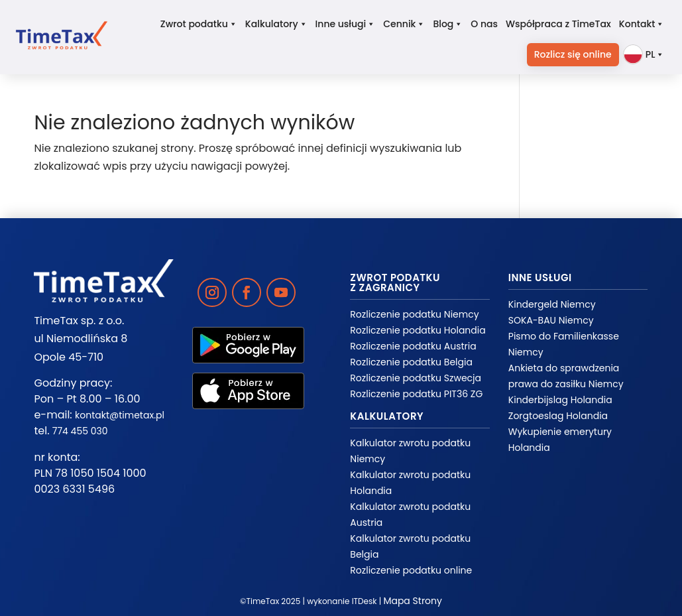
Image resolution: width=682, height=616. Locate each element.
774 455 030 (80, 431)
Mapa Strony (413, 601)
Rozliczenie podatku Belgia (411, 362)
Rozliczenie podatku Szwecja (416, 378)
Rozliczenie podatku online (411, 570)
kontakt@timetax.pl (120, 415)
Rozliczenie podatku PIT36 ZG (416, 394)
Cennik (404, 24)
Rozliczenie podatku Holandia (418, 330)
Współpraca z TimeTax (558, 24)
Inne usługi (346, 24)
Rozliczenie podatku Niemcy (414, 314)
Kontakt (642, 24)
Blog (448, 24)
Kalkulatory (276, 24)
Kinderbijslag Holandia (560, 400)
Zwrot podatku (199, 24)
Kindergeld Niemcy (552, 304)
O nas (484, 24)
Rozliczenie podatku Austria (413, 346)
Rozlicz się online (573, 54)
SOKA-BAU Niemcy (551, 320)
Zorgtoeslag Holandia (558, 416)
